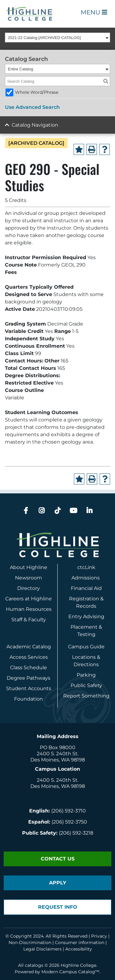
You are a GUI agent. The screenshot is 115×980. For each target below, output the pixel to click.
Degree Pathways (29, 678)
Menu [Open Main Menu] (94, 12)
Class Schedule (29, 668)
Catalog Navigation (35, 125)
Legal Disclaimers (42, 949)
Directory (29, 588)
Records (86, 606)
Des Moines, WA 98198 (58, 760)
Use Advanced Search (32, 107)
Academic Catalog (29, 647)
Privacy (99, 936)
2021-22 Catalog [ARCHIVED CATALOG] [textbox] (44, 38)
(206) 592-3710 (69, 811)
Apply (58, 883)
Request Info (58, 907)
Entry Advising (86, 616)
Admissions (86, 578)
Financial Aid (86, 588)
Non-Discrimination (30, 942)
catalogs (34, 965)
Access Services (29, 657)
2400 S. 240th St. (58, 754)
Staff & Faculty (29, 620)
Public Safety (86, 685)
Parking (86, 675)
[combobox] (57, 38)
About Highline (29, 567)
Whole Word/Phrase (37, 92)
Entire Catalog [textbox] (21, 69)
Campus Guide (86, 647)
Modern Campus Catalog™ (70, 972)
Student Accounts (29, 688)
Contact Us (58, 859)
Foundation (29, 699)
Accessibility (79, 949)
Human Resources (29, 609)
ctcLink (86, 567)
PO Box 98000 (58, 747)
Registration (84, 599)
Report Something (86, 696)
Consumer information (80, 942)
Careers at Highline (29, 599)
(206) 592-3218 (76, 833)
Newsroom (29, 578)
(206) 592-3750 (69, 822)
